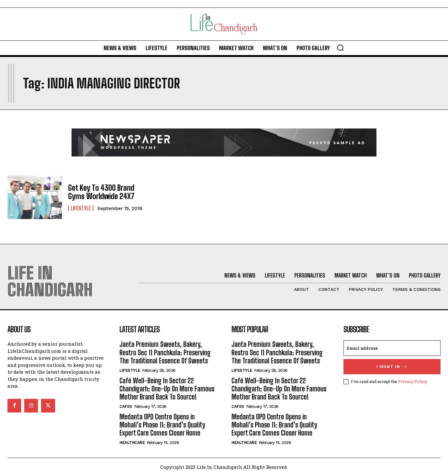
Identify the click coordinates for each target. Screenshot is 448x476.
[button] (340, 48)
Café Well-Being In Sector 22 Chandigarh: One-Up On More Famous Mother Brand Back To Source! (167, 389)
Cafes (126, 406)
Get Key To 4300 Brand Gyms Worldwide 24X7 (101, 192)
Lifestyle (81, 208)
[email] (392, 348)
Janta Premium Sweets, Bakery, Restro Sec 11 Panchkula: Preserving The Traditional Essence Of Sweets (165, 352)
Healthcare (132, 443)
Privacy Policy (412, 381)
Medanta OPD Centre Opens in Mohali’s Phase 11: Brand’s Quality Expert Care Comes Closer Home (162, 425)
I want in (392, 367)
